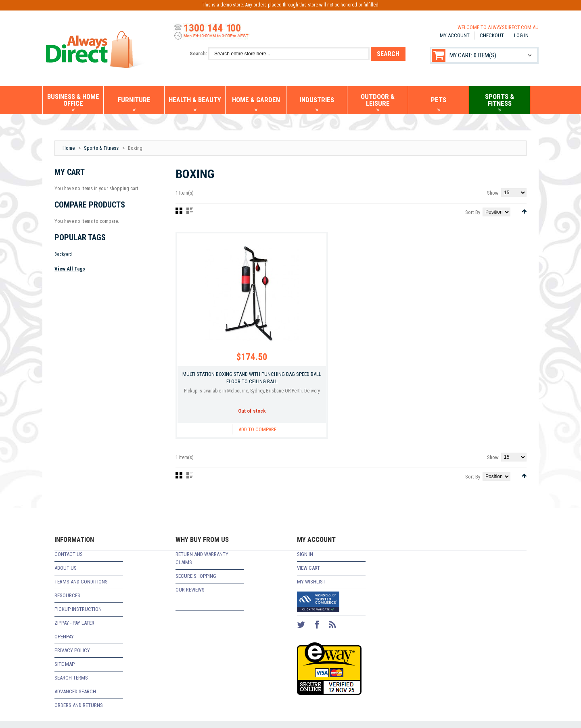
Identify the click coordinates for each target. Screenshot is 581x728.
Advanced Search (75, 699)
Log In (521, 35)
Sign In (305, 561)
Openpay (64, 644)
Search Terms (71, 685)
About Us (66, 575)
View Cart (308, 575)
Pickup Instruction (78, 616)
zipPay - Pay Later (74, 630)
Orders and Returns (79, 712)
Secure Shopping (196, 583)
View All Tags (70, 269)
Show (493, 193)
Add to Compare (236, 438)
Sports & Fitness (101, 148)
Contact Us (69, 561)
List (190, 211)
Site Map (65, 671)
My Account (455, 35)
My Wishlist (311, 589)
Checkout (492, 35)
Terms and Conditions (81, 589)
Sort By (473, 212)
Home (69, 148)
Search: (198, 53)
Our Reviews (190, 597)
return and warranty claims (202, 565)
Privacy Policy (72, 658)
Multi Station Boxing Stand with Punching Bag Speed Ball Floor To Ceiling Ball (230, 383)
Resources (67, 603)
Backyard (63, 254)
